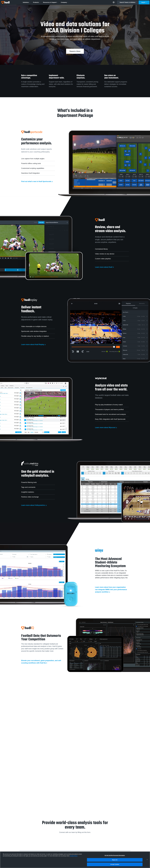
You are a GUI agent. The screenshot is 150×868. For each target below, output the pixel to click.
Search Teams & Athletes (127, 2)
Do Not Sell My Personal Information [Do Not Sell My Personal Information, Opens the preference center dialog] (115, 855)
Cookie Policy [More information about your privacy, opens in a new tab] (74, 856)
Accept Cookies (115, 864)
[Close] (147, 860)
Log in (144, 2)
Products (37, 2)
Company (65, 2)
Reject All (115, 860)
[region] (75, 860)
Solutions (27, 2)
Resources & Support (51, 2)
